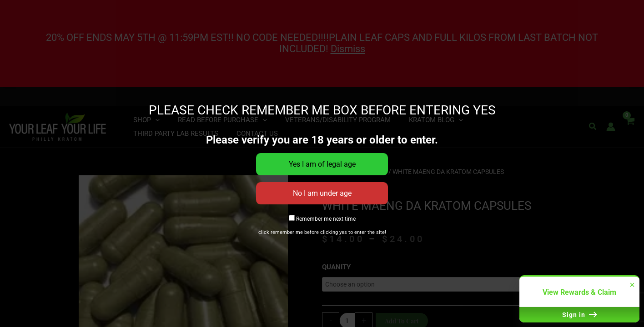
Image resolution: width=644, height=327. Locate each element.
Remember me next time (322, 219)
